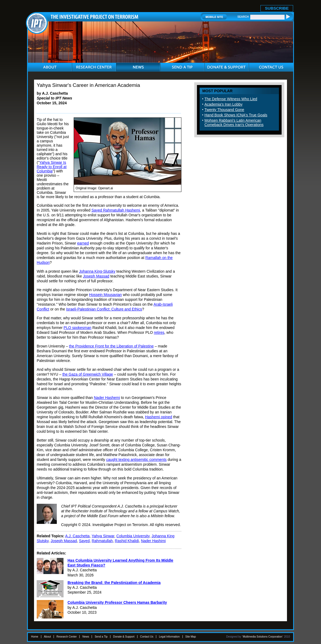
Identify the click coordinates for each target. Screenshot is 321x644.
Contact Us (147, 637)
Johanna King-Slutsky (97, 271)
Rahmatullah (102, 541)
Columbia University (133, 536)
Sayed (84, 541)
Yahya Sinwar (103, 536)
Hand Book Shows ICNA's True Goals (236, 115)
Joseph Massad (96, 276)
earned (83, 243)
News (86, 637)
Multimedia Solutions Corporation (262, 637)
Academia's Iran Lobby (223, 104)
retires (159, 332)
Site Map (191, 637)
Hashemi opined (158, 417)
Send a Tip (101, 637)
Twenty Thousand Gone (224, 110)
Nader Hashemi (107, 398)
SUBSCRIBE (277, 8)
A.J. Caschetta (77, 536)
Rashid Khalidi (127, 541)
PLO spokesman (77, 328)
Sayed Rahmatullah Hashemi (116, 210)
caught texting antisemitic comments (136, 460)
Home (35, 637)
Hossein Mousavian (105, 295)
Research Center (67, 637)
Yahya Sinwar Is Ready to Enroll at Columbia (52, 167)
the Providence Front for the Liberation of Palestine (111, 346)
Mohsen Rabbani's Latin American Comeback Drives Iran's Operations (234, 123)
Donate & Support (124, 637)
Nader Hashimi (153, 541)
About (47, 637)
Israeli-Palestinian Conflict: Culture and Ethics (104, 309)
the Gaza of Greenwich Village (88, 374)
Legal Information (169, 637)
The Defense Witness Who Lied (231, 99)
